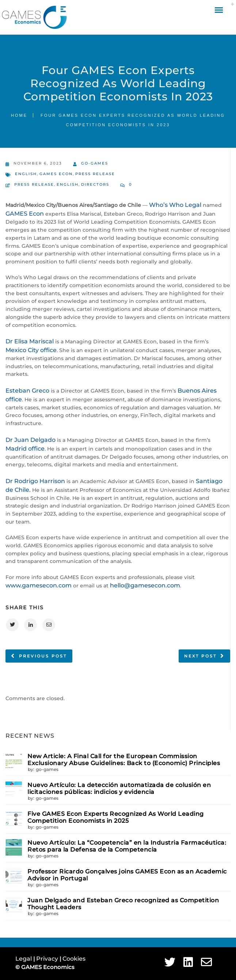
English (26, 174)
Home (19, 115)
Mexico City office (31, 350)
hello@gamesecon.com (145, 585)
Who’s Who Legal (175, 205)
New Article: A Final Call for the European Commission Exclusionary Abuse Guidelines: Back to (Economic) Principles (124, 760)
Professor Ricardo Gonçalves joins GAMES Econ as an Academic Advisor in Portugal (127, 875)
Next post (200, 656)
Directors (95, 184)
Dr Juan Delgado (31, 440)
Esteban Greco (27, 391)
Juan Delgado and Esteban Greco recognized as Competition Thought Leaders (123, 904)
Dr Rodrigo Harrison (35, 481)
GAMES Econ (56, 174)
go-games (91, 164)
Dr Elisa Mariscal (30, 341)
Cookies (74, 959)
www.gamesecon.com (39, 585)
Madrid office (25, 449)
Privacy (48, 959)
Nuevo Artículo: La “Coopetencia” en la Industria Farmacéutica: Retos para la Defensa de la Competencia (127, 846)
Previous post (43, 656)
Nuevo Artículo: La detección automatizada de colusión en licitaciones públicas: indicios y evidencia (119, 788)
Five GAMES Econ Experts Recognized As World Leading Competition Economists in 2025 (116, 817)
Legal (24, 959)
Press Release (95, 174)
